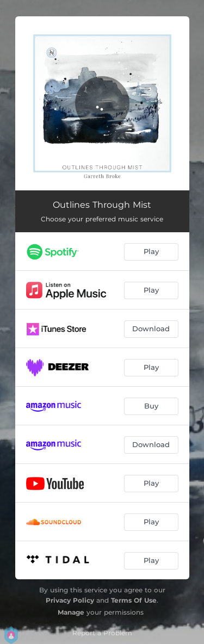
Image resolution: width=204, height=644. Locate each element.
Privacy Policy (70, 600)
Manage (71, 612)
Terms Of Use (134, 600)
